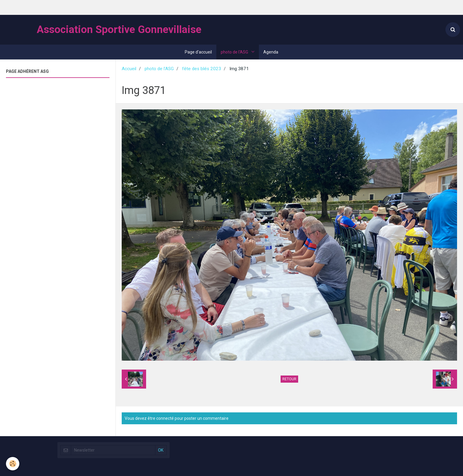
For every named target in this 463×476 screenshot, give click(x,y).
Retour (289, 379)
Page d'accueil (198, 52)
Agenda (271, 52)
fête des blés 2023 (202, 69)
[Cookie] (13, 464)
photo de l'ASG (235, 52)
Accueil (129, 69)
